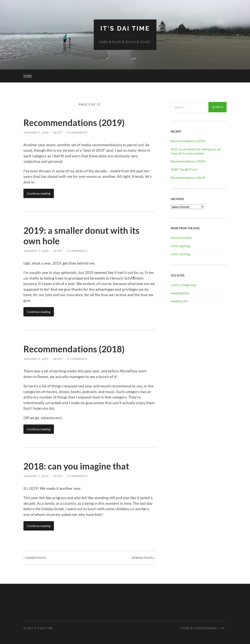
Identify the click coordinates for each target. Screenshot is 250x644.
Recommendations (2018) (74, 349)
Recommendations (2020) (188, 161)
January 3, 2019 (36, 359)
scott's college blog (183, 285)
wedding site (179, 301)
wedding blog (180, 293)
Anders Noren (206, 628)
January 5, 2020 (36, 132)
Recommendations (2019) (74, 123)
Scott (58, 132)
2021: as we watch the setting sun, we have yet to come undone (196, 151)
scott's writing (180, 254)
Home (28, 76)
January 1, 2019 (36, 476)
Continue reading (39, 193)
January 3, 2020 (36, 251)
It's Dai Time (125, 28)
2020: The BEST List (184, 169)
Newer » (144, 558)
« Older (35, 558)
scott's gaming (180, 246)
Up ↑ (224, 628)
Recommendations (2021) (188, 141)
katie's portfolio (181, 238)
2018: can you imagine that (76, 466)
